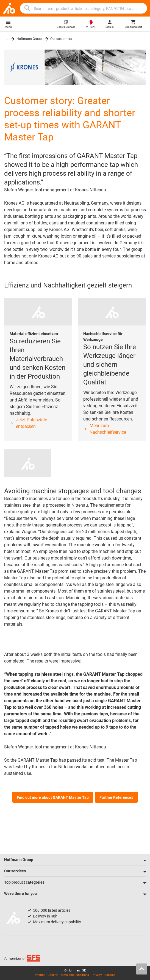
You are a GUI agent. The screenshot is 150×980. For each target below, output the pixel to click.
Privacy (97, 975)
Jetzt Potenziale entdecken (28, 423)
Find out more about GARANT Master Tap (53, 797)
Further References (116, 797)
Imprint (40, 975)
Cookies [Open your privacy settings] (110, 975)
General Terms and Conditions (68, 975)
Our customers (61, 39)
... (7, 39)
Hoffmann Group (29, 39)
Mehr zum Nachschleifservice (105, 429)
